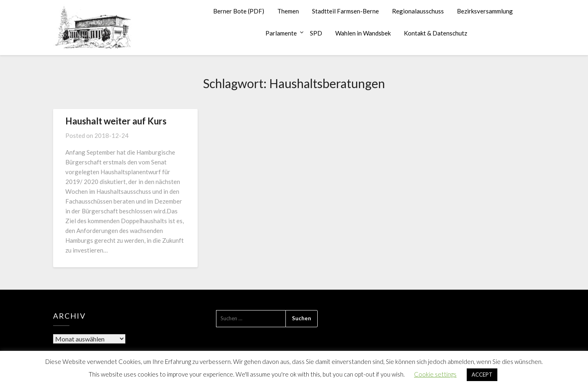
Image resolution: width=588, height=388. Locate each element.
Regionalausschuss (418, 11)
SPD (316, 33)
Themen (288, 11)
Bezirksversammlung (485, 11)
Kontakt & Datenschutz (435, 33)
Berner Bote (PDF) (239, 11)
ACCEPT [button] (482, 375)
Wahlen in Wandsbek (363, 33)
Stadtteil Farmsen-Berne (345, 11)
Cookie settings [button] (435, 374)
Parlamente (281, 33)
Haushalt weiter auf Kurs (116, 121)
